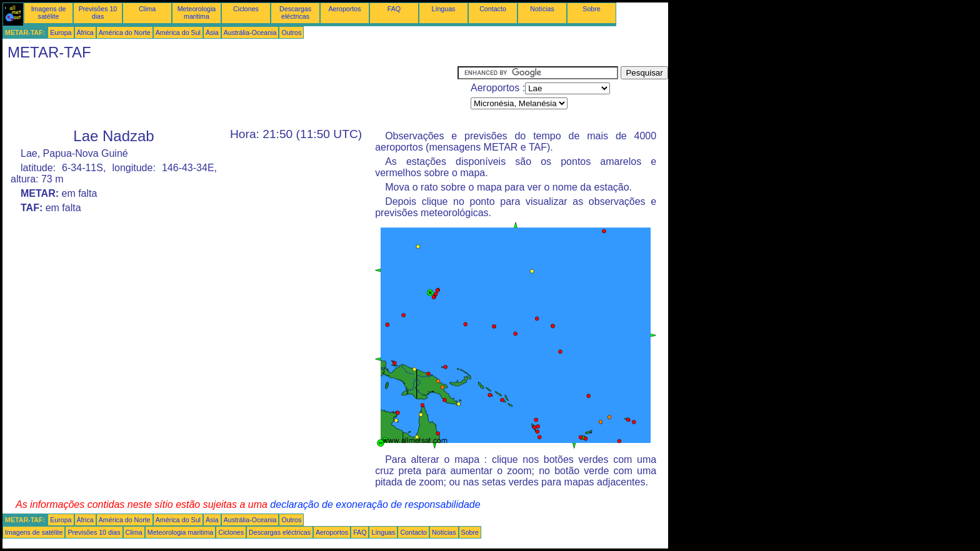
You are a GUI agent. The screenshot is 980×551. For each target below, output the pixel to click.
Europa (61, 32)
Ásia (212, 32)
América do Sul (178, 32)
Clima (147, 9)
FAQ (394, 9)
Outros (291, 32)
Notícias (542, 9)
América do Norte (125, 32)
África (85, 32)
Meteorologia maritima (197, 12)
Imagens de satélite (49, 12)
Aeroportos (344, 9)
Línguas (444, 9)
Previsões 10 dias (98, 12)
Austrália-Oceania (250, 32)
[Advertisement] (230, 94)
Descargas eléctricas (295, 12)
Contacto (493, 9)
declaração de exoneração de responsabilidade (375, 504)
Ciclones (246, 9)
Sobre (591, 9)
